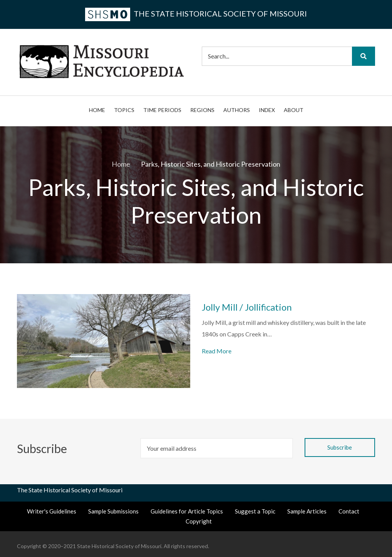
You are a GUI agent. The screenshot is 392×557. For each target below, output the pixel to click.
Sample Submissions (113, 511)
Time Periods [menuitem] (162, 110)
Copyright (199, 521)
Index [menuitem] (267, 110)
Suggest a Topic (255, 511)
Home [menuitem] (97, 110)
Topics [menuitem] (124, 110)
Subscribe (43, 448)
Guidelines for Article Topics (187, 511)
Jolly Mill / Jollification (247, 307)
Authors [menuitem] (237, 110)
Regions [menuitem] (202, 110)
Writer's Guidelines (52, 511)
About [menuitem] (294, 110)
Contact (349, 511)
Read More (217, 351)
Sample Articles (307, 511)
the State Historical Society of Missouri (196, 13)
